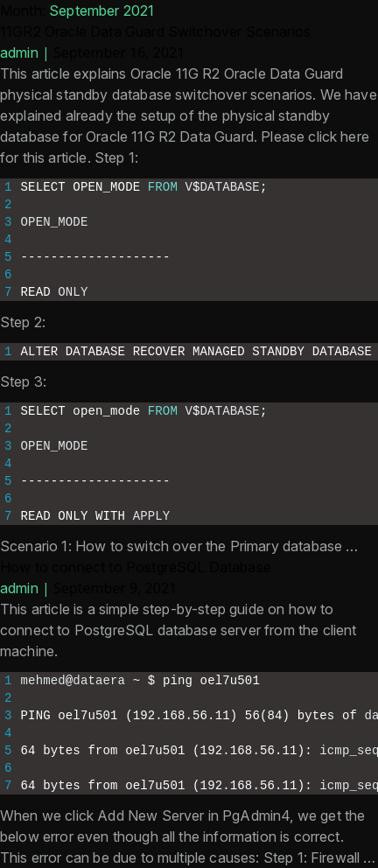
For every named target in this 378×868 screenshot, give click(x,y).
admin (19, 52)
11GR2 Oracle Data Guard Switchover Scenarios (155, 31)
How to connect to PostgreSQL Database (136, 567)
